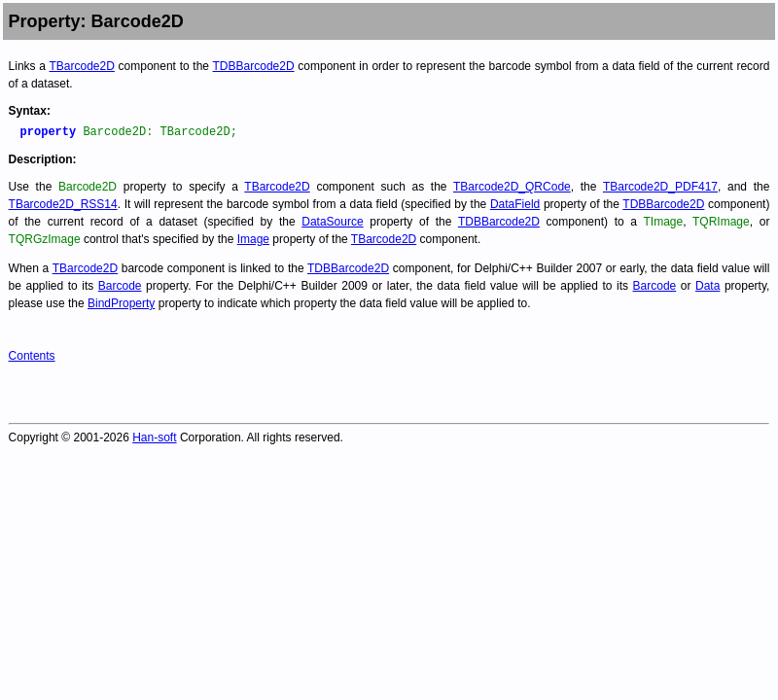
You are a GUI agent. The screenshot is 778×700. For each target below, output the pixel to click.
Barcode (120, 286)
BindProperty (121, 303)
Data (707, 286)
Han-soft (154, 437)
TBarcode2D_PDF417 (660, 187)
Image (253, 239)
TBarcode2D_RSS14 (63, 204)
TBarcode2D (81, 66)
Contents (32, 356)
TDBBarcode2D (254, 66)
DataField (515, 204)
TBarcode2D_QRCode (512, 187)
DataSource (332, 222)
